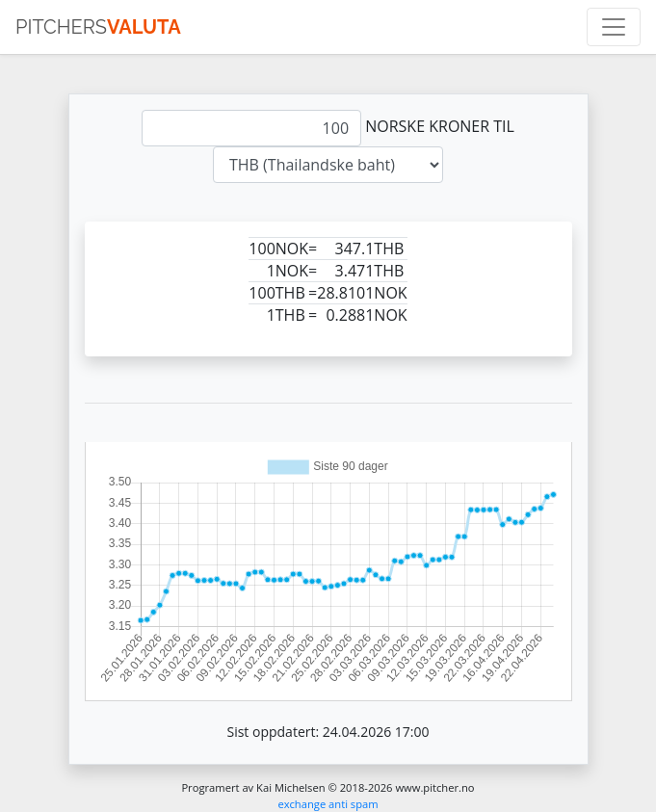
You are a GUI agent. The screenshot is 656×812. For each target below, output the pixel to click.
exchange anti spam (328, 804)
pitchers (98, 27)
